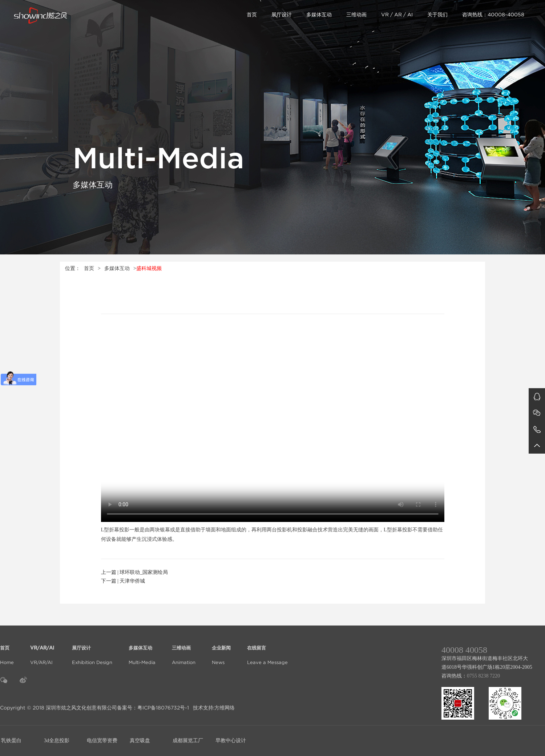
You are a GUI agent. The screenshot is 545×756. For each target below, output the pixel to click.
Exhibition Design (92, 651)
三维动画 (356, 15)
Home (7, 651)
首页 (252, 15)
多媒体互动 (319, 15)
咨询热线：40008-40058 (493, 15)
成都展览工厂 (188, 741)
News (221, 651)
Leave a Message (267, 651)
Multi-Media (142, 651)
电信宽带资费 (102, 741)
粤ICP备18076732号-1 (163, 708)
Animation (184, 651)
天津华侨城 (132, 581)
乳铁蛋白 (11, 741)
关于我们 (437, 15)
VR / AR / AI (397, 15)
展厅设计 (282, 15)
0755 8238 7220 (483, 676)
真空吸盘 (140, 741)
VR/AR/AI (43, 651)
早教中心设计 (231, 741)
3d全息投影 (57, 741)
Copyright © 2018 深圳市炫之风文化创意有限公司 (58, 708)
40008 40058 (464, 650)
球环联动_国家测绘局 (144, 572)
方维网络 (225, 708)
